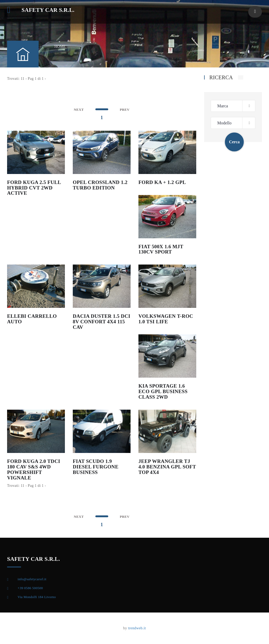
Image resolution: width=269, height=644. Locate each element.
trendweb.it (137, 628)
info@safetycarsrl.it (32, 579)
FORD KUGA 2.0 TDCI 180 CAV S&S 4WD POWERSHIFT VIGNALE (34, 469)
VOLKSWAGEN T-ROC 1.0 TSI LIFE (166, 319)
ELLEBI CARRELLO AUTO (32, 319)
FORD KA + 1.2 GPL (162, 182)
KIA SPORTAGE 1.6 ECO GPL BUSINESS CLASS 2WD (163, 391)
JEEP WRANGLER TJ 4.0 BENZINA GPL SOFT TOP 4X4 (167, 467)
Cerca (234, 142)
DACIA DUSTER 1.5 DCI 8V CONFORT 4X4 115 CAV (102, 322)
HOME (60, 47)
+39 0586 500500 (30, 588)
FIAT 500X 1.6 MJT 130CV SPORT (161, 249)
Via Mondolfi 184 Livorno (37, 597)
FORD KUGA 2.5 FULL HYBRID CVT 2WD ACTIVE (34, 188)
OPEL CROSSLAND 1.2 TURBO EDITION (100, 185)
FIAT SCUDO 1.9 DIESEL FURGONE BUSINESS (96, 467)
